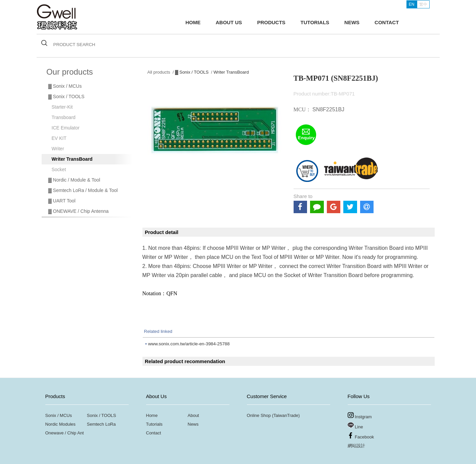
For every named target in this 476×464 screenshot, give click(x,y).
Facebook (361, 436)
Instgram (360, 416)
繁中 (423, 4)
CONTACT (387, 22)
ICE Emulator (66, 128)
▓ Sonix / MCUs (65, 86)
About (193, 415)
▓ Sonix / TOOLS (67, 96)
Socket (59, 169)
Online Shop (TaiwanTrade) (273, 415)
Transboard (64, 117)
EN (412, 4)
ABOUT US (229, 22)
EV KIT (59, 138)
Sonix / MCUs (59, 415)
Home (152, 415)
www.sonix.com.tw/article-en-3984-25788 (189, 344)
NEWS (352, 22)
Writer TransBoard (72, 159)
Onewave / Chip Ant (65, 433)
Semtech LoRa (101, 424)
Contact (154, 433)
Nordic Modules (60, 424)
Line (355, 426)
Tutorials (154, 424)
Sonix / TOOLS (102, 415)
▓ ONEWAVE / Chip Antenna (79, 211)
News (193, 424)
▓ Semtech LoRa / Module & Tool (83, 190)
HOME (193, 22)
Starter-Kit (62, 107)
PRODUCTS (271, 22)
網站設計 (356, 446)
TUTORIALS (315, 22)
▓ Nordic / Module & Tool (74, 180)
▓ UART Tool (62, 201)
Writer (58, 149)
